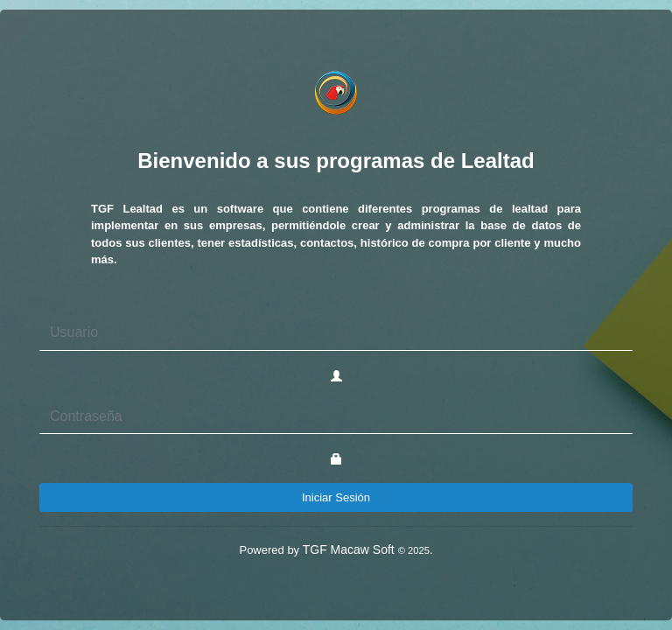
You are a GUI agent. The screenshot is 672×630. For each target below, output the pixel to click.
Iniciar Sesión (336, 497)
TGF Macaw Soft (366, 549)
